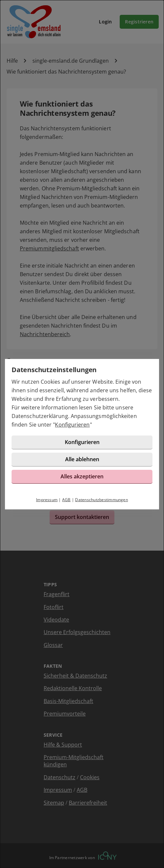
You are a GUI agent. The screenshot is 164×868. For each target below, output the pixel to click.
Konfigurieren (72, 425)
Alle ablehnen (82, 459)
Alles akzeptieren (82, 476)
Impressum (47, 500)
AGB (66, 500)
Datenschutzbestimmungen (102, 500)
